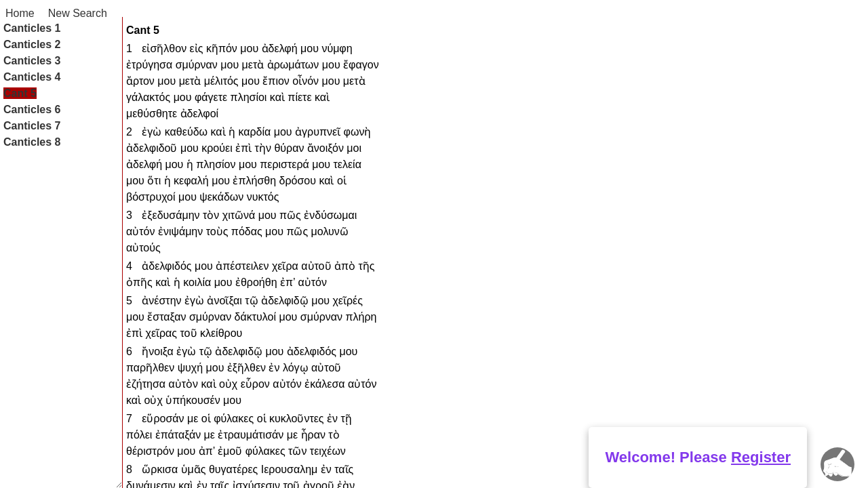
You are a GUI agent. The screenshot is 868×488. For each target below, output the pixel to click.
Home (20, 13)
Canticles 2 (32, 44)
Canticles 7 (32, 126)
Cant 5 (20, 93)
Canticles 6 (32, 109)
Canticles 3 (32, 61)
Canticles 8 (32, 142)
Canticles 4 (32, 77)
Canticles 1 (32, 28)
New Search (78, 13)
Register (761, 457)
